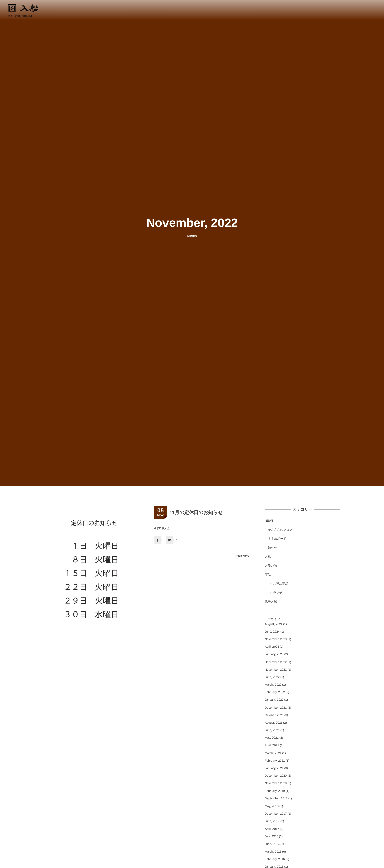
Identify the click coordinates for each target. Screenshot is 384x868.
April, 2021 (272, 745)
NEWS (269, 521)
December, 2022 (276, 662)
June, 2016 (272, 844)
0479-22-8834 (366, 10)
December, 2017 (276, 814)
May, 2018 (272, 806)
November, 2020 (276, 783)
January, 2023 (274, 654)
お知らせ (163, 528)
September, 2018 (276, 798)
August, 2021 (274, 723)
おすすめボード (276, 539)
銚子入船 (271, 602)
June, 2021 (272, 730)
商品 (268, 575)
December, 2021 (276, 708)
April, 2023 (272, 647)
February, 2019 (275, 791)
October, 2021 (274, 715)
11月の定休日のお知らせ (196, 513)
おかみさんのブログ (279, 530)
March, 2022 (273, 685)
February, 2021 (275, 761)
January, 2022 (274, 700)
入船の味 (271, 566)
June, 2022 (272, 677)
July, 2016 (272, 836)
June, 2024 (272, 632)
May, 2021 (272, 738)
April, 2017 (272, 829)
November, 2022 (276, 670)
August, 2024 (274, 624)
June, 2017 (272, 821)
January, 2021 (274, 768)
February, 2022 (275, 692)
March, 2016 (273, 852)
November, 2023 (276, 639)
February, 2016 (275, 859)
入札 (268, 557)
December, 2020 (276, 776)
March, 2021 (273, 753)
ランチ (278, 593)
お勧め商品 (281, 584)
